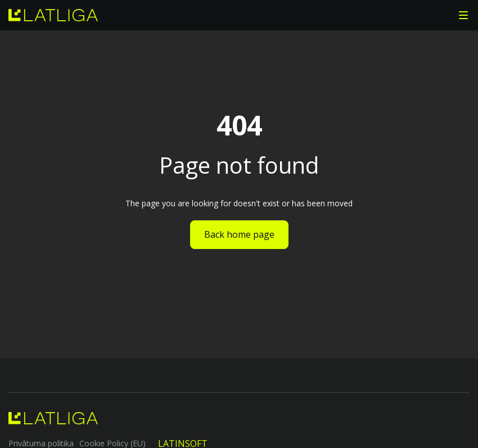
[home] (53, 15)
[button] (463, 15)
